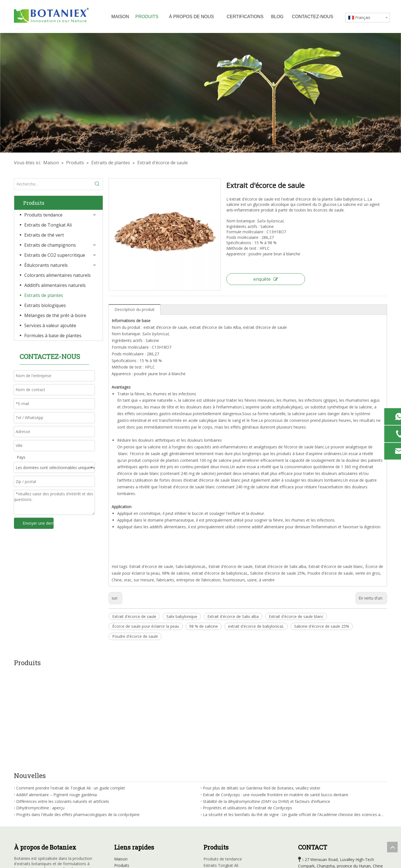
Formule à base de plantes (227, 836)
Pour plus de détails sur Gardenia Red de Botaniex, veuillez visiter (262, 692)
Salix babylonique (182, 616)
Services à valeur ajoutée (50, 325)
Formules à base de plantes (53, 336)
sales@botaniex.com (326, 808)
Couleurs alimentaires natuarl (230, 803)
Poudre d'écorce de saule (135, 636)
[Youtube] (41, 817)
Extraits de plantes (44, 295)
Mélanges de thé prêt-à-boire (55, 315)
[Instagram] (53, 817)
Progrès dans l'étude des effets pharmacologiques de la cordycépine (78, 718)
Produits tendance (43, 215)
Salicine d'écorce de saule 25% (322, 626)
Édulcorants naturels (46, 265)
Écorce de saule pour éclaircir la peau (146, 626)
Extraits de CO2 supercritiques (230, 789)
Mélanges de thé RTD (223, 829)
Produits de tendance (223, 763)
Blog (118, 789)
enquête (266, 279)
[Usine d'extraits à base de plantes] (201, 93)
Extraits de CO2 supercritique (55, 255)
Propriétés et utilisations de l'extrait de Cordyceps (248, 712)
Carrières (122, 803)
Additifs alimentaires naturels (55, 285)
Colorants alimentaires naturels (57, 275)
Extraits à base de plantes (227, 816)
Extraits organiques (221, 823)
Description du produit (135, 309)
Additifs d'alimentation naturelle (232, 809)
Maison (121, 763)
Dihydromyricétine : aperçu (40, 712)
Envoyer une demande (38, 523)
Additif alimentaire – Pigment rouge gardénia (57, 699)
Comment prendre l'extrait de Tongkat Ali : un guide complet (71, 692)
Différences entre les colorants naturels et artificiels (63, 705)
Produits (122, 770)
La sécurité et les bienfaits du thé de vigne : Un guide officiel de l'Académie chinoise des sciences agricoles (294, 718)
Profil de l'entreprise (132, 776)
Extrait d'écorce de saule (134, 616)
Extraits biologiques (45, 305)
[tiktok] (64, 817)
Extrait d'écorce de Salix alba (233, 616)
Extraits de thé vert (44, 235)
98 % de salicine (204, 626)
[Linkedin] (30, 817)
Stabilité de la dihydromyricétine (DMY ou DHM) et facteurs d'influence (266, 705)
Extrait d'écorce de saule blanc (296, 616)
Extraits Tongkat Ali (221, 770)
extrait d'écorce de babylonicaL (256, 626)
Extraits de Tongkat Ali (48, 225)
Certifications (126, 783)
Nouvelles (123, 796)
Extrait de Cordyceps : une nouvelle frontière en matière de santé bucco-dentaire (276, 699)
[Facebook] (18, 817)
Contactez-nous (129, 809)
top (392, 847)
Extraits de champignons (50, 245)
